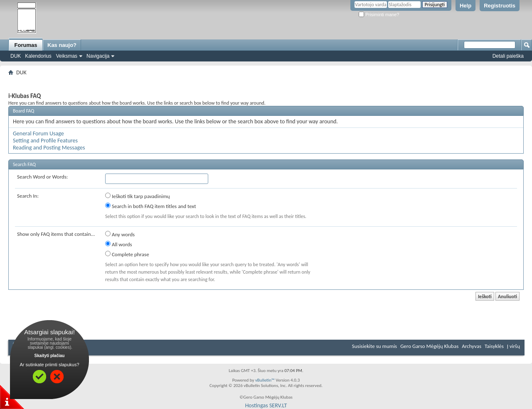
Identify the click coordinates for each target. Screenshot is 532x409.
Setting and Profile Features (45, 141)
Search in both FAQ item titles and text (150, 206)
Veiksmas (67, 56)
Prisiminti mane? (379, 15)
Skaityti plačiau (50, 356)
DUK (16, 56)
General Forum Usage (38, 133)
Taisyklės (494, 346)
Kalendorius (38, 56)
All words (119, 244)
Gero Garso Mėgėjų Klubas (429, 346)
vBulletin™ (265, 380)
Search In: (28, 196)
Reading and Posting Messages (49, 148)
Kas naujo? (62, 45)
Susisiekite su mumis (374, 346)
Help (465, 6)
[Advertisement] (266, 81)
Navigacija (98, 56)
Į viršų (514, 346)
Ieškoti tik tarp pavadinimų (138, 196)
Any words (120, 234)
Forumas (26, 45)
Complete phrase (127, 254)
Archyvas (472, 346)
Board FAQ (23, 111)
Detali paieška (508, 56)
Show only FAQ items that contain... (56, 234)
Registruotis (500, 6)
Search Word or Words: (42, 177)
